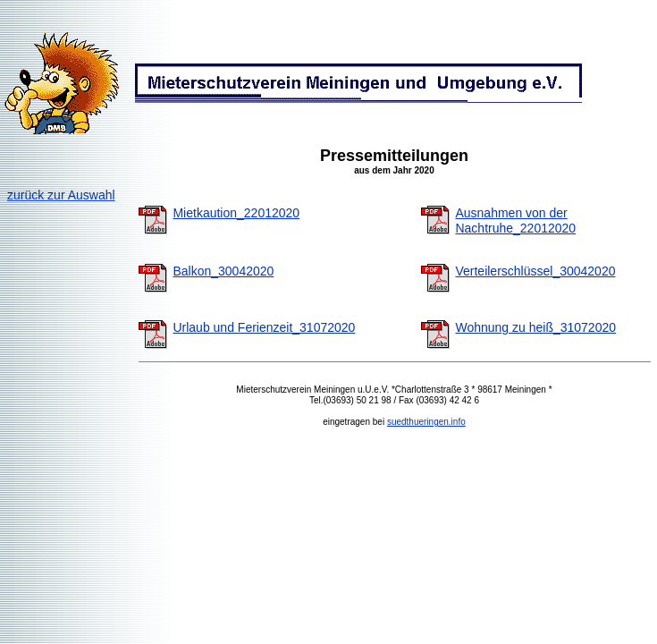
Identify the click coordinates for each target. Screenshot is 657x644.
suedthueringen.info (426, 422)
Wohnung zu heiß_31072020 (535, 327)
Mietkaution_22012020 (236, 213)
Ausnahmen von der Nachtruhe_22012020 (515, 220)
